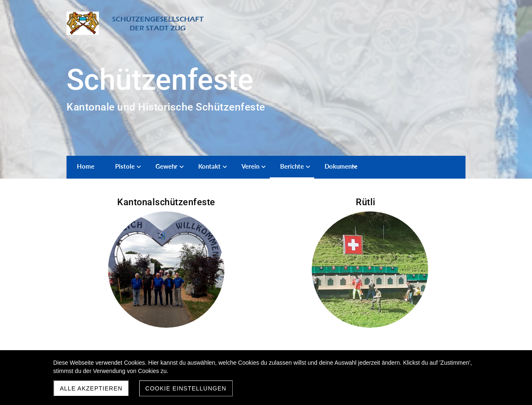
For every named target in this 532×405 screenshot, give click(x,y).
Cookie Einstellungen (186, 388)
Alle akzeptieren (91, 388)
